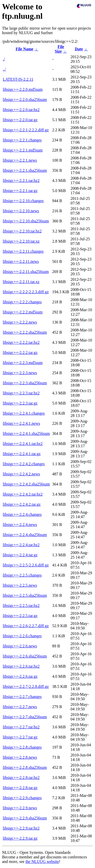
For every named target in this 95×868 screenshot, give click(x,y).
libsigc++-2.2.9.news (20, 808)
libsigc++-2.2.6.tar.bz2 (21, 666)
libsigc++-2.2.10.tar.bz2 (22, 231)
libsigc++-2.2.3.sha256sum (25, 383)
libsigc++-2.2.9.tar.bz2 (21, 828)
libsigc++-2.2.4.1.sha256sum (26, 433)
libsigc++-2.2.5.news (20, 585)
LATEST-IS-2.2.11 (18, 79)
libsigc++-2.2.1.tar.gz (20, 191)
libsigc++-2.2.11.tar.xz (21, 282)
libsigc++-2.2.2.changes (22, 302)
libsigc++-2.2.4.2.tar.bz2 (23, 494)
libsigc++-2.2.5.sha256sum (25, 595)
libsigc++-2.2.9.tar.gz (20, 838)
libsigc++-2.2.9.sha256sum (25, 818)
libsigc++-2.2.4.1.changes (24, 413)
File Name (25, 49)
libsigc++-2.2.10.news (21, 211)
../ (4, 69)
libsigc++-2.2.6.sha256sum (25, 656)
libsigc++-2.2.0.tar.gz (20, 120)
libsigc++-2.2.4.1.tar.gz (22, 454)
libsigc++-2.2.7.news (20, 707)
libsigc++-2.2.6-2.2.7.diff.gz (26, 626)
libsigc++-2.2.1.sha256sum (25, 170)
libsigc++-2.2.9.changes (22, 798)
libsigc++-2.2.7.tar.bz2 (21, 727)
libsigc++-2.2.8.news (20, 757)
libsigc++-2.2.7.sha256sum (25, 717)
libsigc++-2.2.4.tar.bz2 (21, 545)
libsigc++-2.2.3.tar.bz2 (21, 393)
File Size (59, 49)
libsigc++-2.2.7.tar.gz (20, 737)
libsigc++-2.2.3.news (20, 373)
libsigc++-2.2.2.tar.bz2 (21, 342)
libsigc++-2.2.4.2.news (21, 474)
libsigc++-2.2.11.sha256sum (26, 272)
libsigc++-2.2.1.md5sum (23, 150)
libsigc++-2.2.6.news (20, 646)
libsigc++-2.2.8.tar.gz (20, 788)
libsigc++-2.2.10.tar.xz (21, 241)
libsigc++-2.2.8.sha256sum (25, 767)
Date (79, 49)
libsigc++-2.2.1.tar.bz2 (21, 181)
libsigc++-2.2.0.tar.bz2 (21, 110)
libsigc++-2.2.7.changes (22, 697)
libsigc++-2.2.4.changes (22, 514)
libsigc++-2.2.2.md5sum (23, 312)
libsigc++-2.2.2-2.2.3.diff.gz (26, 292)
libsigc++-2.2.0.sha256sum (25, 100)
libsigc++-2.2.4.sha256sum (25, 535)
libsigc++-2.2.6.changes (22, 636)
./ (4, 59)
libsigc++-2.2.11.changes (23, 251)
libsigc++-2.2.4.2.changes (24, 464)
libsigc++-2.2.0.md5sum (23, 89)
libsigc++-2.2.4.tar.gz (20, 555)
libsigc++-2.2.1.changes (22, 140)
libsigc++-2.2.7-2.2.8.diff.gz (26, 686)
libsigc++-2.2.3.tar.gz (20, 403)
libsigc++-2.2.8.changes (22, 747)
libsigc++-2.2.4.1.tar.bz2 (23, 444)
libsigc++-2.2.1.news (20, 160)
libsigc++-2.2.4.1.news (21, 423)
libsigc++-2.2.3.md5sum (23, 363)
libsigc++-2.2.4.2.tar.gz (22, 504)
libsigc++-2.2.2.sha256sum (25, 332)
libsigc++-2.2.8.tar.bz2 (21, 778)
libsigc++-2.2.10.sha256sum (26, 221)
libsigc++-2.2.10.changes (23, 201)
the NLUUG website (42, 862)
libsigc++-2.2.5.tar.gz (20, 616)
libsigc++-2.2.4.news (20, 525)
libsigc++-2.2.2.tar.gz (20, 353)
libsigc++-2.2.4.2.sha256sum (26, 484)
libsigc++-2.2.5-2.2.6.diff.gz (26, 565)
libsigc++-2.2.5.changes (22, 575)
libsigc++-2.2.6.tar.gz (20, 676)
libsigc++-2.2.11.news (21, 261)
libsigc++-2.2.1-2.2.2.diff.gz (26, 130)
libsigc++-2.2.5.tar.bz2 (21, 606)
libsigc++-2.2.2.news (20, 322)
